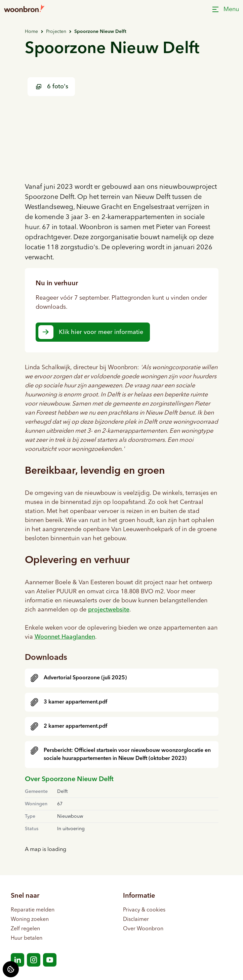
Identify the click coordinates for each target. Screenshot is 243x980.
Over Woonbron (143, 929)
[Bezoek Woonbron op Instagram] (34, 960)
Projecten (56, 32)
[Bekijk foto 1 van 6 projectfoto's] (88, 123)
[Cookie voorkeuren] (11, 969)
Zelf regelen (25, 929)
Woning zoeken (30, 920)
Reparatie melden (33, 910)
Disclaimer (136, 920)
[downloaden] (122, 678)
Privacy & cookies (144, 910)
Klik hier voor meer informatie (101, 332)
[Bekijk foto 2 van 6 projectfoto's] (187, 97)
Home (31, 32)
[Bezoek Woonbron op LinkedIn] (17, 960)
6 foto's (52, 87)
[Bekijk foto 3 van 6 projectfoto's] (187, 148)
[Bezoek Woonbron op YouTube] (50, 960)
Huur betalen (27, 938)
